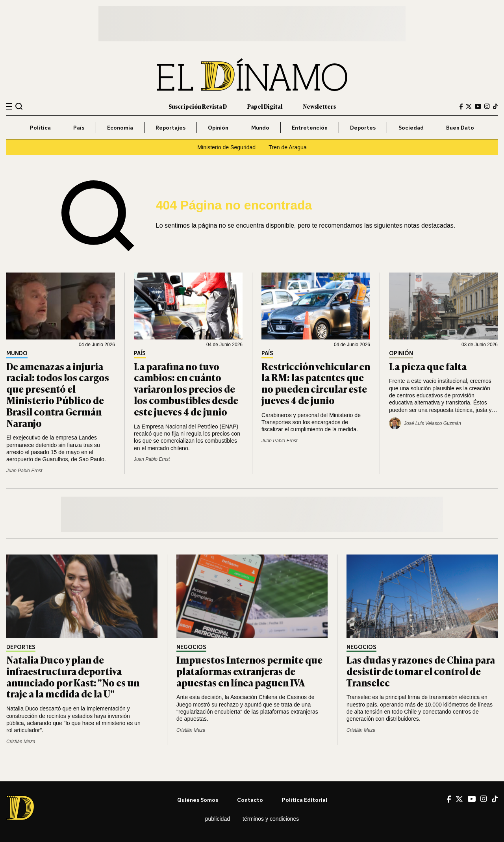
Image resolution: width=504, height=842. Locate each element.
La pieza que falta (428, 366)
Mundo (260, 127)
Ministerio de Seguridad (226, 147)
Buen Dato (460, 127)
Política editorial (305, 800)
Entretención (310, 127)
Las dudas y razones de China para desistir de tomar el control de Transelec (421, 671)
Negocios (191, 647)
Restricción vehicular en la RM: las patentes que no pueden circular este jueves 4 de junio (316, 383)
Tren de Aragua (288, 147)
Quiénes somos (198, 800)
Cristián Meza (21, 742)
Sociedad (411, 127)
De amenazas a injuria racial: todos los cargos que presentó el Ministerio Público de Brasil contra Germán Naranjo (58, 394)
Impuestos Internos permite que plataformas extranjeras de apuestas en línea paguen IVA (249, 671)
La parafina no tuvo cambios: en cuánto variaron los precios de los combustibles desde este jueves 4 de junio (186, 389)
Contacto (250, 800)
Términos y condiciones (271, 819)
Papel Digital (265, 106)
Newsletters (320, 106)
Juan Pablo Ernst (24, 471)
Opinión (218, 127)
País (79, 127)
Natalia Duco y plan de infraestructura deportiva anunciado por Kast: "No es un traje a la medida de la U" (73, 676)
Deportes (363, 127)
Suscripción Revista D (198, 106)
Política (40, 127)
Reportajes (170, 127)
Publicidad (218, 819)
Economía (120, 127)
